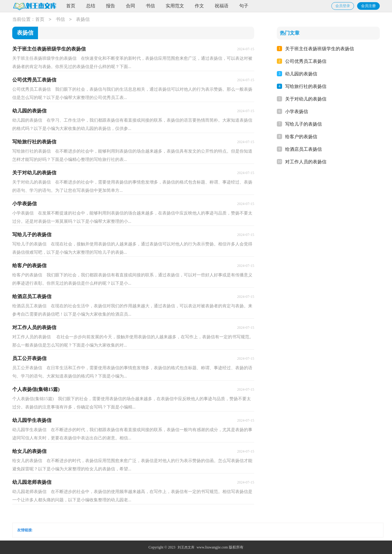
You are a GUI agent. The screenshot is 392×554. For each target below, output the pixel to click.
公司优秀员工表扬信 (306, 61)
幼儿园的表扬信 (301, 74)
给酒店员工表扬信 (303, 149)
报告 (111, 6)
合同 (130, 6)
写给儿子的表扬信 (303, 124)
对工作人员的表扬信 (306, 162)
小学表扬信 (297, 112)
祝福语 (222, 6)
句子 (244, 6)
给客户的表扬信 (301, 137)
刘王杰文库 (186, 547)
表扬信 (83, 20)
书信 (150, 6)
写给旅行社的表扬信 (306, 86)
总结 (91, 6)
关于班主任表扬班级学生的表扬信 (320, 49)
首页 (71, 6)
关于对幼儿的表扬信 (306, 99)
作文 (199, 6)
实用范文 (175, 6)
